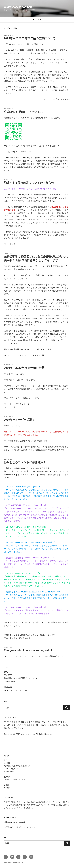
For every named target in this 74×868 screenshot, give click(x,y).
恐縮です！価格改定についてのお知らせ (29, 183)
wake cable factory (19, 7)
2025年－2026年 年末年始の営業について (30, 38)
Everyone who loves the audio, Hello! (28, 650)
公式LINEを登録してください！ (24, 112)
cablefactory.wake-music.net (14, 822)
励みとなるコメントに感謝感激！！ (26, 462)
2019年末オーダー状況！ (19, 420)
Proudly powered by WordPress (14, 863)
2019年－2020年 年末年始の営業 (24, 368)
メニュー (37, 20)
